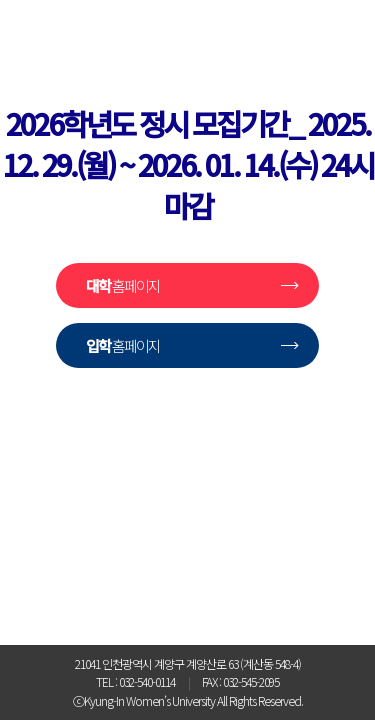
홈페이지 (123, 285)
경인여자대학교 (188, 473)
